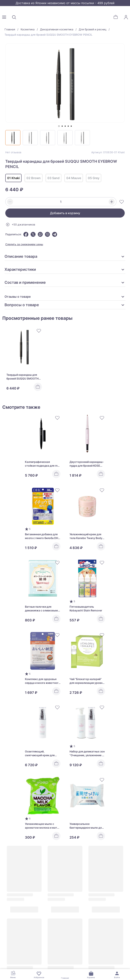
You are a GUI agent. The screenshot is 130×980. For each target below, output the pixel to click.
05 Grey (94, 178)
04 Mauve (74, 178)
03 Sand (53, 178)
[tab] (59, 126)
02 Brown (34, 178)
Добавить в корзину (65, 213)
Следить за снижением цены (24, 244)
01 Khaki (13, 178)
